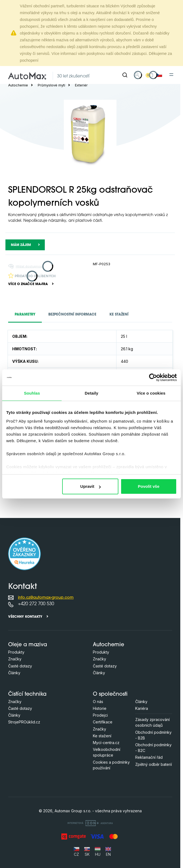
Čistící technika (27, 694)
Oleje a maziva (28, 645)
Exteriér (81, 85)
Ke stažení (102, 736)
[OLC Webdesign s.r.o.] (90, 823)
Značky (15, 659)
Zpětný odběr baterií (154, 764)
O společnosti (110, 694)
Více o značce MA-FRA (28, 284)
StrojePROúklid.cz (24, 722)
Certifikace (103, 722)
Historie (100, 708)
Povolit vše (149, 486)
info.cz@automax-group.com (46, 598)
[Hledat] (125, 75)
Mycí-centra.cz (106, 743)
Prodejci (100, 715)
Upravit (91, 486)
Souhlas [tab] (32, 393)
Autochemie (18, 85)
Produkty (16, 652)
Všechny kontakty (25, 617)
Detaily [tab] (91, 393)
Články (14, 673)
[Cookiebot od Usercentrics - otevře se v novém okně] (153, 377)
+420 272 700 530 (36, 604)
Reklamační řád (149, 757)
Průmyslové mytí (51, 85)
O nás (98, 702)
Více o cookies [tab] (151, 393)
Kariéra (142, 708)
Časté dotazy (20, 666)
